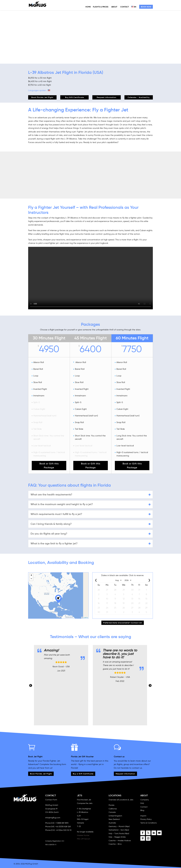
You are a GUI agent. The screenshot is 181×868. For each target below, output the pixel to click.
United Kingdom (115, 816)
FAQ (142, 803)
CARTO (86, 618)
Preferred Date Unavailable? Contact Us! (123, 623)
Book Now (146, 7)
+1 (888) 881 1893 (62, 823)
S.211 (79, 816)
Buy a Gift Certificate (83, 774)
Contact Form (51, 800)
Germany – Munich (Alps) (119, 826)
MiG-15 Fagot (83, 819)
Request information (107, 97)
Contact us (119, 757)
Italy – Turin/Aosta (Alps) (119, 833)
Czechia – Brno (115, 844)
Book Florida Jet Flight (42, 97)
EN (134, 7)
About (114, 7)
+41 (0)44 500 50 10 (63, 830)
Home (88, 7)
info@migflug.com (53, 818)
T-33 (79, 826)
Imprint (143, 816)
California (113, 809)
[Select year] (127, 580)
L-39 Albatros (83, 812)
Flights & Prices (101, 7)
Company (145, 800)
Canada (112, 812)
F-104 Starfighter (84, 809)
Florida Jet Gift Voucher (82, 757)
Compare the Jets (85, 803)
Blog (142, 810)
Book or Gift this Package (49, 466)
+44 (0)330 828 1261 (63, 827)
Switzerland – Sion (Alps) (119, 830)
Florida (111, 805)
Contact (125, 7)
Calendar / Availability (139, 97)
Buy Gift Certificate (74, 97)
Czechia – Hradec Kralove (120, 841)
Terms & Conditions (149, 823)
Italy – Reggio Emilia (117, 837)
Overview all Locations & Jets (121, 800)
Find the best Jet (84, 800)
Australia (112, 823)
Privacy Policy (146, 819)
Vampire (80, 823)
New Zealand (114, 819)
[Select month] (118, 580)
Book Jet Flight (35, 757)
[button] (58, 598)
